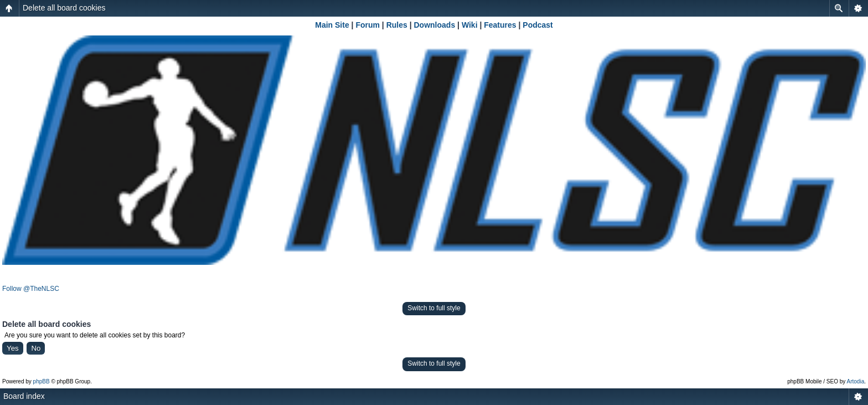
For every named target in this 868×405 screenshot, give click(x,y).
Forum (368, 25)
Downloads (435, 25)
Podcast (538, 25)
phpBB (42, 381)
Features (500, 25)
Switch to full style (434, 308)
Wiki (470, 25)
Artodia (856, 381)
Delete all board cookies (64, 8)
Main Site (332, 25)
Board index (24, 396)
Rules (397, 25)
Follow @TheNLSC (31, 289)
